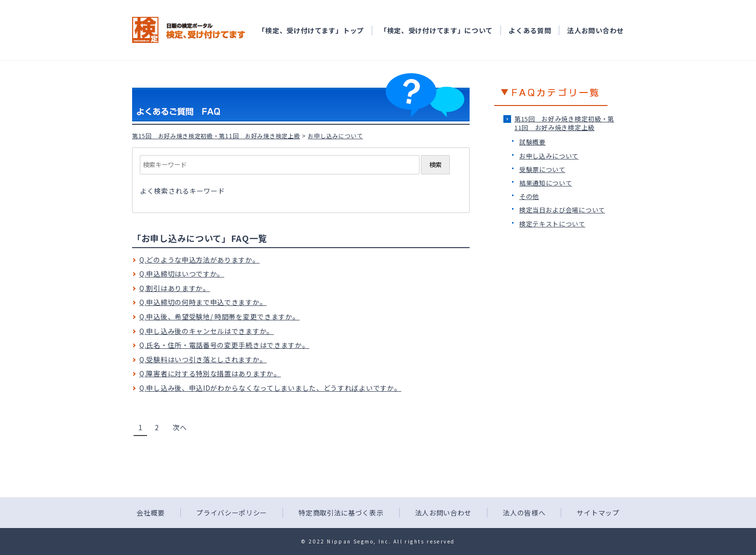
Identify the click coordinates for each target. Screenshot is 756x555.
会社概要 (151, 513)
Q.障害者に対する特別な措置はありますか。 (210, 373)
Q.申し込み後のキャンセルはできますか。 (207, 331)
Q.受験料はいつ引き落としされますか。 (203, 359)
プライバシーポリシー (232, 513)
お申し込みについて (549, 156)
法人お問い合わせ (595, 30)
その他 (529, 196)
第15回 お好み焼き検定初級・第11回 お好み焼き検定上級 (216, 136)
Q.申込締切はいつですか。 (182, 274)
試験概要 (533, 142)
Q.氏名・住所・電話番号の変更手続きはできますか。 (224, 345)
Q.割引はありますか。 (175, 288)
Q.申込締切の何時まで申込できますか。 (203, 302)
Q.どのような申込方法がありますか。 (200, 260)
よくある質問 (530, 30)
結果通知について (546, 183)
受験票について (542, 169)
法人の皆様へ (524, 513)
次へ (180, 427)
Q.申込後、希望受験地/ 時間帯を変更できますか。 (220, 317)
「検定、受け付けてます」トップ (311, 30)
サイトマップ (598, 513)
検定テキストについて (552, 224)
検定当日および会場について (562, 210)
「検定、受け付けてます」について (436, 30)
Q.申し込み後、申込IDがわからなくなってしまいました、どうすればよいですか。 (270, 388)
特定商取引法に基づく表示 (341, 513)
